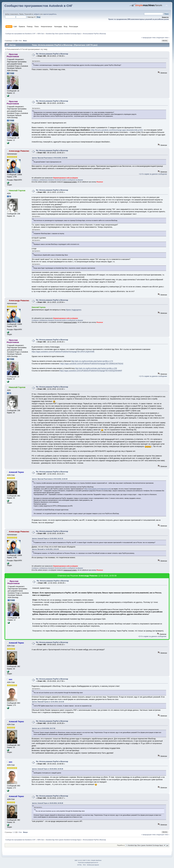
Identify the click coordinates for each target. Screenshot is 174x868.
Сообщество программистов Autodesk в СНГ (39, 6)
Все (21, 41)
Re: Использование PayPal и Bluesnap (52, 54)
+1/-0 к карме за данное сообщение (153, 174)
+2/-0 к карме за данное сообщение (152, 636)
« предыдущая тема (148, 38)
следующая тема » (163, 38)
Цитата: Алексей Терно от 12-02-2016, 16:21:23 (47, 539)
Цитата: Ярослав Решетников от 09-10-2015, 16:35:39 (50, 479)
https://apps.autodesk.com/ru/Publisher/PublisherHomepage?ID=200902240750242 (92, 364)
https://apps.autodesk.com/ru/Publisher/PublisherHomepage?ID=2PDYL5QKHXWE (63, 352)
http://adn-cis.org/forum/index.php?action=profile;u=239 (96, 368)
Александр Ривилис (19, 151)
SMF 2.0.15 (78, 860)
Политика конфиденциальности (88, 862)
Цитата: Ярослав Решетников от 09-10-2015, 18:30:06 (50, 158)
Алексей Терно (16, 472)
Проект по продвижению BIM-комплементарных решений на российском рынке (139, 19)
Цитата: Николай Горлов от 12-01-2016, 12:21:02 (48, 702)
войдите (37, 14)
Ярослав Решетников (13, 55)
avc (11, 679)
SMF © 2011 (87, 860)
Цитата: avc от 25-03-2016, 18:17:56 (44, 728)
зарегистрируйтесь (50, 14)
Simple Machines (96, 860)
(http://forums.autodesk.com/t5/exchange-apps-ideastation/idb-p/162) (117, 130)
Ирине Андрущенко (74, 310)
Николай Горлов (17, 190)
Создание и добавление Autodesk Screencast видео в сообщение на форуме (57, 180)
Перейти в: (121, 845)
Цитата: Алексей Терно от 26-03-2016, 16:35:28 (47, 769)
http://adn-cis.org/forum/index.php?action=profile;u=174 (92, 361)
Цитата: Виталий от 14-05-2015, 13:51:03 (45, 549)
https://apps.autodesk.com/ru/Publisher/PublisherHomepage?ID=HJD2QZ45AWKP (91, 371)
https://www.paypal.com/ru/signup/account (97, 489)
